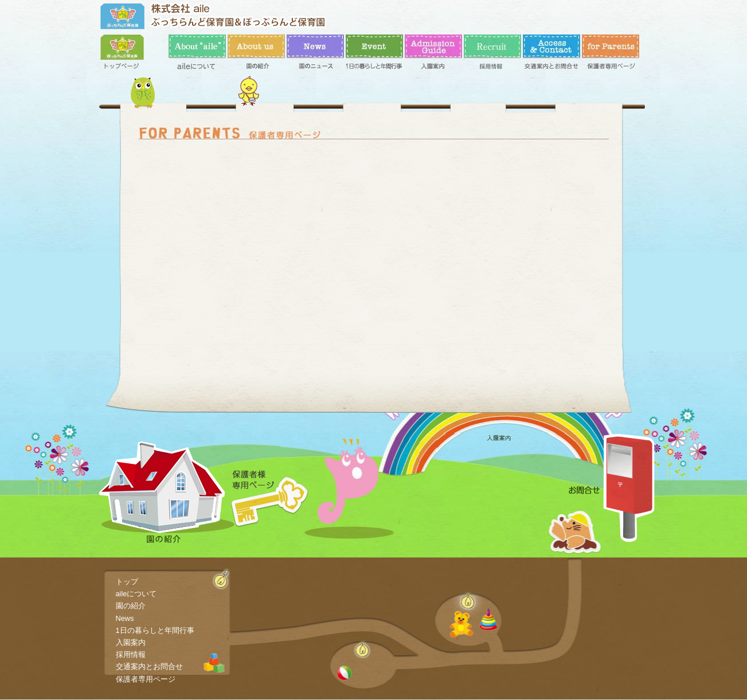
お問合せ (612, 488)
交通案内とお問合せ (552, 54)
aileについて (197, 54)
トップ (129, 54)
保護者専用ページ (611, 54)
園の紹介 (256, 54)
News (315, 54)
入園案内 (433, 54)
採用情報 (492, 54)
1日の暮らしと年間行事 (374, 54)
